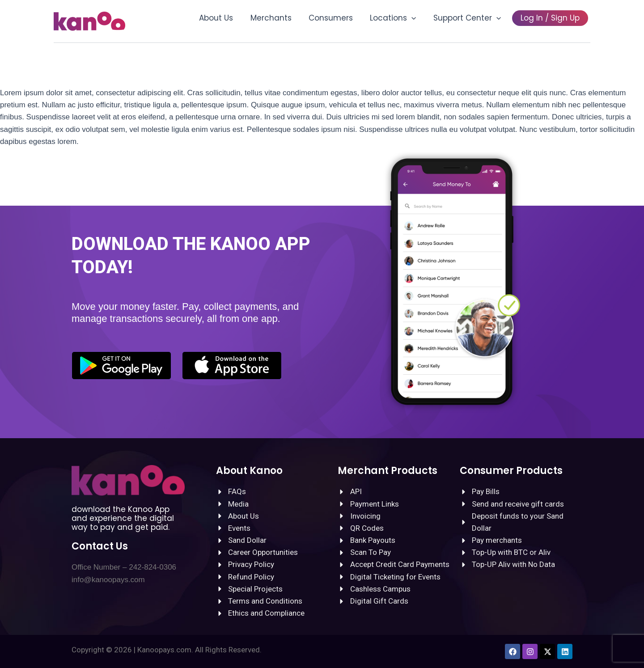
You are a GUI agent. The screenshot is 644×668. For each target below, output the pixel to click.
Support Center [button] (470, 18)
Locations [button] (398, 18)
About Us (227, 18)
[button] (417, 18)
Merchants (280, 18)
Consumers (338, 18)
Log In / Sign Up (551, 18)
